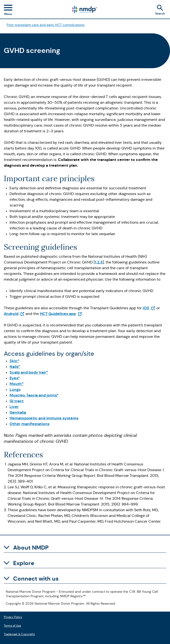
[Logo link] (85, 10)
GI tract (17, 401)
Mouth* (17, 384)
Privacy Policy (13, 616)
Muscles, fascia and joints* (34, 395)
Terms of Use (12, 625)
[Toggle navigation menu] (8, 11)
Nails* (15, 367)
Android (14, 314)
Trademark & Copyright (19, 634)
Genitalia (18, 412)
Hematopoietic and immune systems (44, 418)
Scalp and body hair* (29, 372)
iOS (149, 308)
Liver (14, 407)
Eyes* (15, 378)
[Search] (161, 10)
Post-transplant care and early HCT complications (46, 25)
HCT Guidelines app (61, 314)
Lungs (15, 389)
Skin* (14, 361)
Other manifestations (29, 424)
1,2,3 (99, 262)
